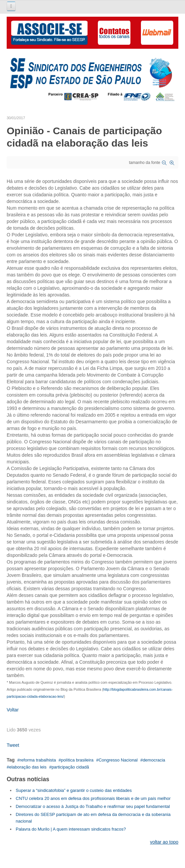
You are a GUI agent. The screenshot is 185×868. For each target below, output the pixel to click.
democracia (154, 760)
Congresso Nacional (118, 760)
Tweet (13, 745)
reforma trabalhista (38, 760)
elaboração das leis (28, 767)
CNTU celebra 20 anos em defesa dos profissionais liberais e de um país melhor (93, 798)
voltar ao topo (164, 842)
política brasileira (77, 760)
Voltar (13, 710)
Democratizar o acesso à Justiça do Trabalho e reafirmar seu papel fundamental (93, 806)
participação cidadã (70, 767)
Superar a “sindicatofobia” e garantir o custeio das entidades (74, 790)
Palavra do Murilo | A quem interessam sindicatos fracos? (71, 829)
